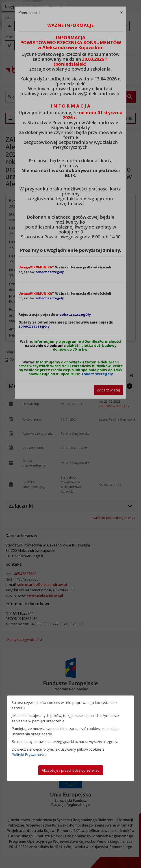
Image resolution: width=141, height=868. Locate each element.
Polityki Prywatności (28, 755)
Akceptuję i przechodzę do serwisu (71, 770)
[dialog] (70, 434)
